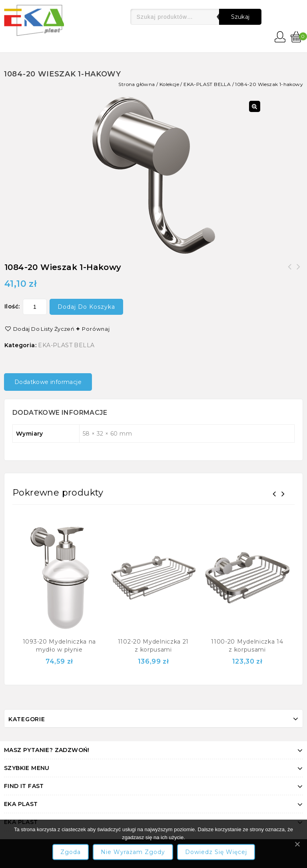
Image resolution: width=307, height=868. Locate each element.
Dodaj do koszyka (86, 307)
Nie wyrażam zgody (133, 852)
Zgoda (71, 852)
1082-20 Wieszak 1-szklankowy (299, 272)
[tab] (51, 382)
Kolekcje (169, 84)
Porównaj (96, 329)
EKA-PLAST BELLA (207, 84)
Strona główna (137, 84)
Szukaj (240, 17)
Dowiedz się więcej (216, 852)
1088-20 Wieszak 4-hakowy (290, 272)
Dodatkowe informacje (48, 382)
